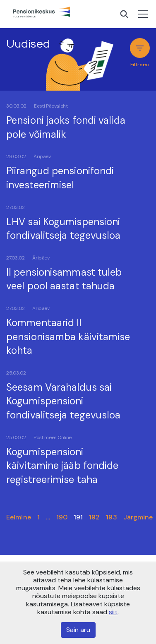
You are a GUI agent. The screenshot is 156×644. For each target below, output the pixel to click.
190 (62, 517)
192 (94, 517)
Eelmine (19, 517)
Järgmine (138, 517)
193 (111, 517)
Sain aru (78, 630)
